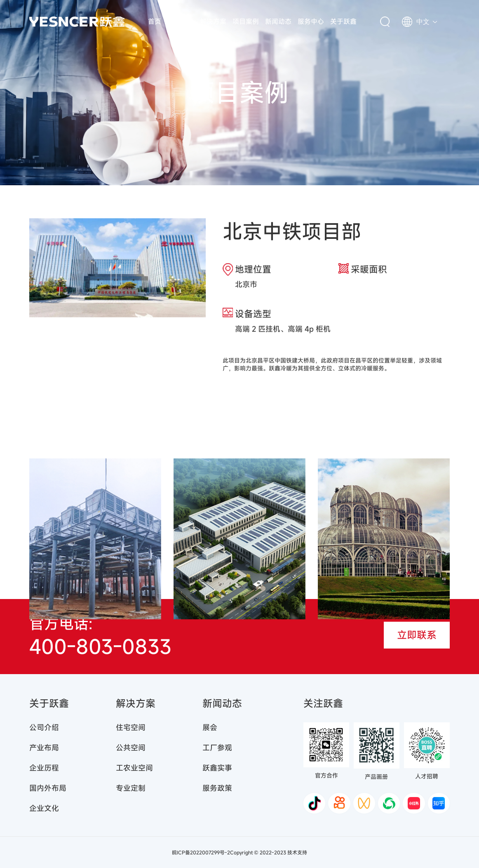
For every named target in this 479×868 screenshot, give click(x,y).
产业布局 (44, 748)
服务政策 (217, 788)
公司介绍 (44, 727)
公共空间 (131, 748)
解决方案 (213, 21)
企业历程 (44, 768)
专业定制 (131, 788)
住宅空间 (131, 727)
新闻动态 (278, 21)
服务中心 (311, 21)
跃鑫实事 (217, 768)
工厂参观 (217, 748)
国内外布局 (48, 788)
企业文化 (44, 808)
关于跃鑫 (343, 21)
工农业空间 (134, 768)
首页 (155, 21)
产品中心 (181, 21)
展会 (210, 727)
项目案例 (246, 21)
